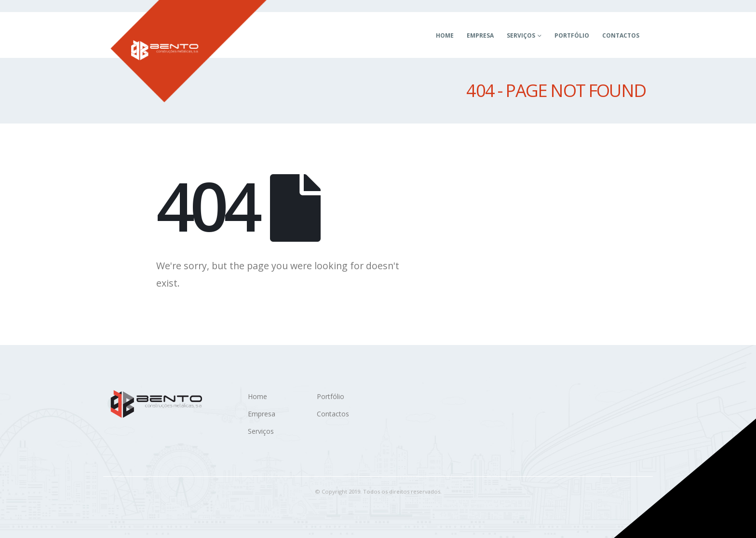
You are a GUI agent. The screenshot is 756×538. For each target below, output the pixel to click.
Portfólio (572, 35)
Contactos (621, 35)
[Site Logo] (189, 51)
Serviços (521, 35)
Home (445, 35)
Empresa (480, 35)
